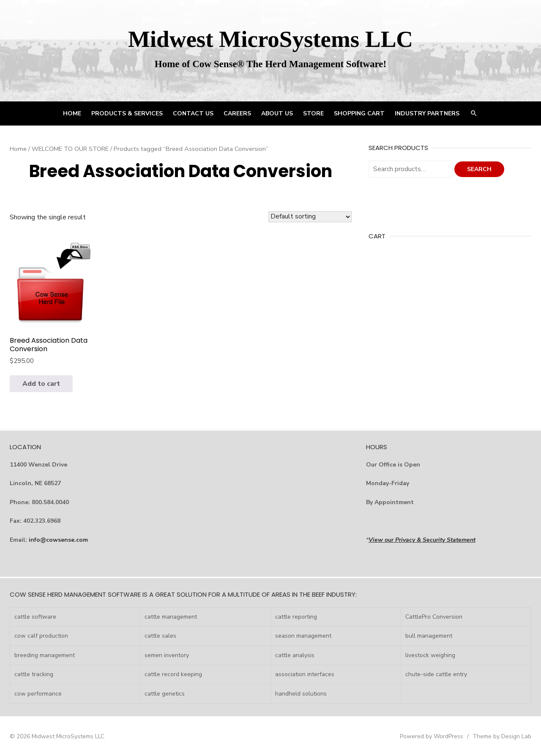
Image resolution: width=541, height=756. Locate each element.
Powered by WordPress (432, 736)
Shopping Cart (359, 113)
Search (479, 169)
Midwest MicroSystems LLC (270, 39)
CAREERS (237, 113)
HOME (72, 113)
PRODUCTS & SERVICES (127, 113)
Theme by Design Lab (502, 736)
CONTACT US (193, 113)
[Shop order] (310, 217)
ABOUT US (277, 113)
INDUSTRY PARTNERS (427, 113)
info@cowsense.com (58, 540)
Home (18, 149)
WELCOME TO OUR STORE (70, 149)
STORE (313, 113)
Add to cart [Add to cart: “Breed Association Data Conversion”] (41, 384)
